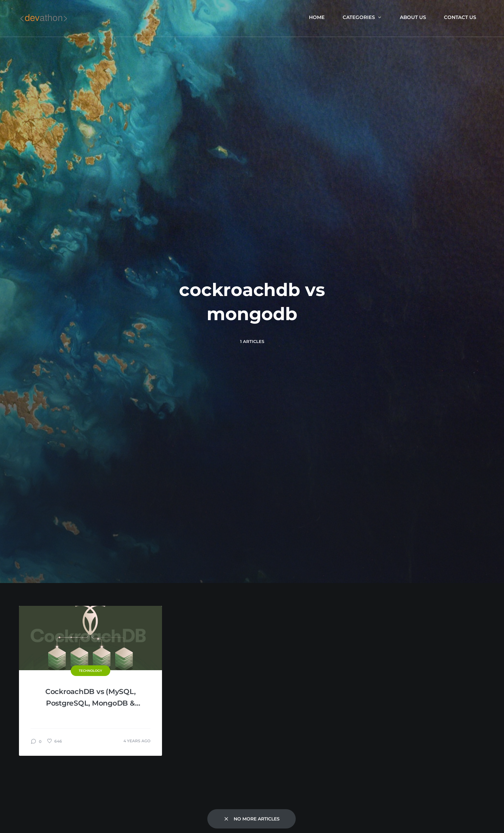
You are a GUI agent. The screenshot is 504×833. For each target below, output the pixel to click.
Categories (362, 17)
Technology (90, 671)
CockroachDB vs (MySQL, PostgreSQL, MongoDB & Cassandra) (90, 698)
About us (413, 17)
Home (317, 17)
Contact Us (460, 17)
